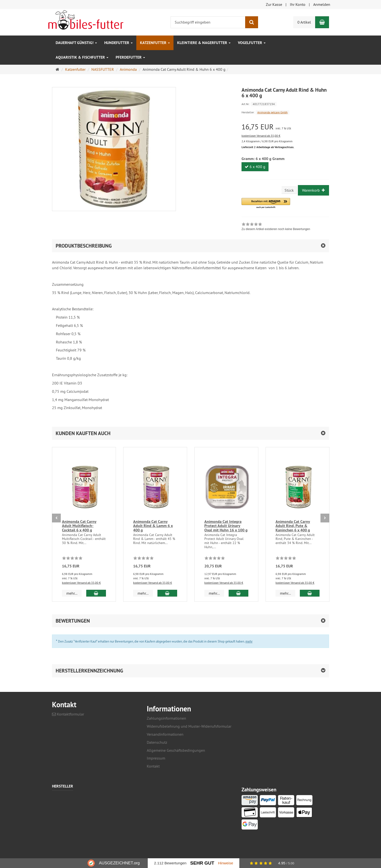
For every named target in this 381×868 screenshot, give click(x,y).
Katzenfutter (155, 43)
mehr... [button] (72, 593)
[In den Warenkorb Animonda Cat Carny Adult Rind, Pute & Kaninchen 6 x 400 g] (310, 593)
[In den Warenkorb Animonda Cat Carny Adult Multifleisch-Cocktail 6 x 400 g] (96, 593)
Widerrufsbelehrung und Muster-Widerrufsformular (189, 726)
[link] (276, 227)
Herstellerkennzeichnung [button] (89, 671)
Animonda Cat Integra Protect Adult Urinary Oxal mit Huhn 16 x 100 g (226, 526)
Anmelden (322, 4)
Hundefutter (118, 43)
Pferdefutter (130, 57)
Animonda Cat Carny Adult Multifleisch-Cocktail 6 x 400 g (79, 526)
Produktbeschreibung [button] (84, 246)
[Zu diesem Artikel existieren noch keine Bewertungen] (72, 559)
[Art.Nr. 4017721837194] (285, 104)
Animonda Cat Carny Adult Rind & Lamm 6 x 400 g (153, 526)
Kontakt (153, 766)
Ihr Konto (298, 4)
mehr (249, 641)
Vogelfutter (252, 43)
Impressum (156, 758)
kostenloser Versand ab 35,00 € (261, 136)
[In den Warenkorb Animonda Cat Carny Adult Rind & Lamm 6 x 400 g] (167, 593)
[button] (266, 203)
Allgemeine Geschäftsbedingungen (176, 750)
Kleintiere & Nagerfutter (204, 43)
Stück (289, 190)
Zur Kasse (274, 4)
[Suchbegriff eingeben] (208, 22)
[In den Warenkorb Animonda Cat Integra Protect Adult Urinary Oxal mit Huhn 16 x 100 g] (238, 593)
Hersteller (63, 786)
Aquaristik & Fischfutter (82, 57)
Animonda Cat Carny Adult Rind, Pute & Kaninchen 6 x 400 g (293, 526)
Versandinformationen (165, 734)
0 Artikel (304, 22)
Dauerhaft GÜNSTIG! (76, 43)
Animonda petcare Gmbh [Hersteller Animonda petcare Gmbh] (273, 112)
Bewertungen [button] (73, 621)
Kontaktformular (68, 714)
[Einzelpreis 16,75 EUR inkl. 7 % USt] (285, 127)
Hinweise (225, 863)
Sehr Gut (202, 863)
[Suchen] (252, 22)
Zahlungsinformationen (166, 718)
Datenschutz (157, 742)
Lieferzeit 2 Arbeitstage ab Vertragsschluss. (268, 147)
